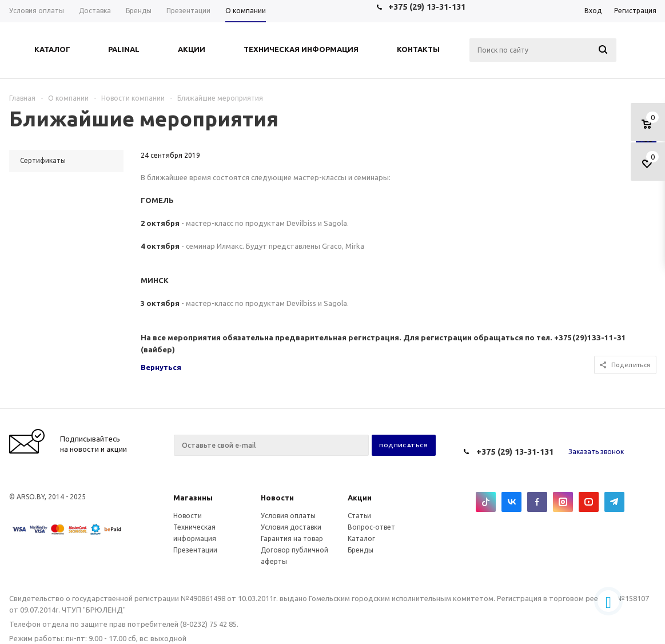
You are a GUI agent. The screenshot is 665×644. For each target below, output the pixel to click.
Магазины (193, 498)
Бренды (361, 550)
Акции (360, 498)
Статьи (359, 516)
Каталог (361, 538)
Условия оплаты (288, 516)
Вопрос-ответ (371, 527)
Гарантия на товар (292, 538)
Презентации (195, 550)
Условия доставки (291, 527)
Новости (277, 498)
